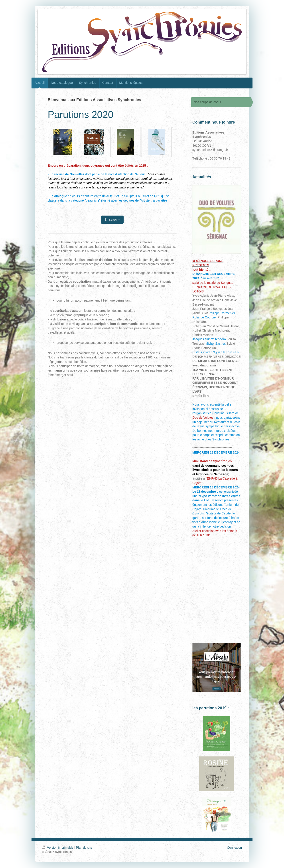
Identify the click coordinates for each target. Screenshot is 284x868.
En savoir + (112, 220)
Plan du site (84, 848)
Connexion (234, 848)
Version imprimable (58, 848)
